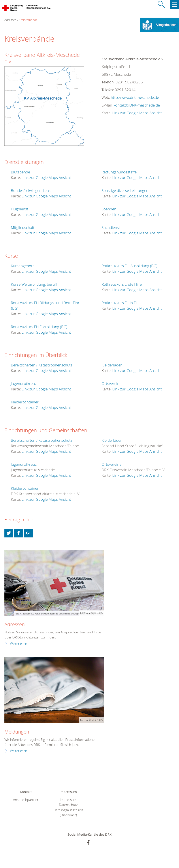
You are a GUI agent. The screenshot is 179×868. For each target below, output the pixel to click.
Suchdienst (111, 227)
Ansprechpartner (26, 800)
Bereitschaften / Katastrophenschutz (42, 365)
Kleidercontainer (25, 402)
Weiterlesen (19, 644)
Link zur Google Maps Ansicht (137, 113)
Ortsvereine (111, 383)
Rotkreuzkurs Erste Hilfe (122, 284)
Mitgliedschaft (23, 227)
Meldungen (17, 732)
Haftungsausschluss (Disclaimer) (68, 813)
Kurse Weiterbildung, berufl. (34, 284)
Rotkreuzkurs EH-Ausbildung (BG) (129, 266)
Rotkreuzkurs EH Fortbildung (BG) (39, 327)
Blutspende (20, 172)
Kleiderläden (112, 365)
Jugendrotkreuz (24, 383)
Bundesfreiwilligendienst (31, 190)
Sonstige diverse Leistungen (125, 190)
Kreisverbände (28, 20)
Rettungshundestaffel (120, 172)
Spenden (109, 209)
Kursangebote (23, 266)
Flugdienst (20, 209)
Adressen (15, 624)
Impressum (68, 800)
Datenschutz (68, 805)
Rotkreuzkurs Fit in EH (120, 303)
